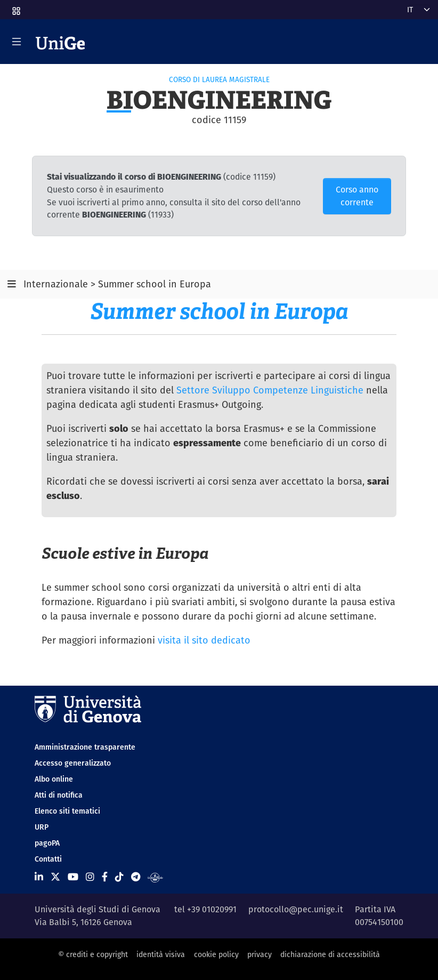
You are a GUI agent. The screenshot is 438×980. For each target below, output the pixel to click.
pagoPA (47, 843)
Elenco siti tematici (67, 811)
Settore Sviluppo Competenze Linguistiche (270, 390)
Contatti (48, 859)
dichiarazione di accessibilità (330, 954)
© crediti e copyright (93, 954)
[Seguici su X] (55, 877)
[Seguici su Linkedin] (39, 877)
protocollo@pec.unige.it (296, 909)
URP (42, 827)
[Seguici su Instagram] (90, 877)
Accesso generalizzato (73, 763)
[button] (15, 7)
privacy (259, 954)
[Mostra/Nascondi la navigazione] (17, 42)
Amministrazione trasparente (85, 747)
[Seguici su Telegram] (136, 877)
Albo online (54, 779)
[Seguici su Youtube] (73, 877)
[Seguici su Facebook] (105, 877)
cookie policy (216, 954)
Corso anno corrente (357, 196)
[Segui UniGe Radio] (155, 877)
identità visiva (161, 954)
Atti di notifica (59, 795)
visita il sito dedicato (204, 640)
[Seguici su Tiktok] (119, 877)
